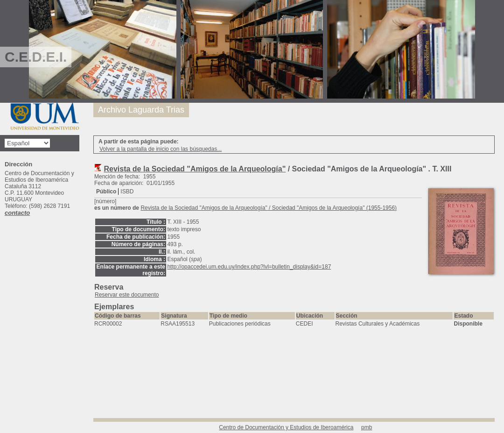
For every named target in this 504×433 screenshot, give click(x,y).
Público (106, 192)
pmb (367, 427)
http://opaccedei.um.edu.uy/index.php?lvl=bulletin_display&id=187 (249, 267)
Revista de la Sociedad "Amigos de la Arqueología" (195, 169)
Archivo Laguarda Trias (141, 110)
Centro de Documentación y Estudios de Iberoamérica (286, 427)
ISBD (127, 192)
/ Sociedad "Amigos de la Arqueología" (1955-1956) (269, 208)
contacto (17, 213)
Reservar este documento (127, 295)
